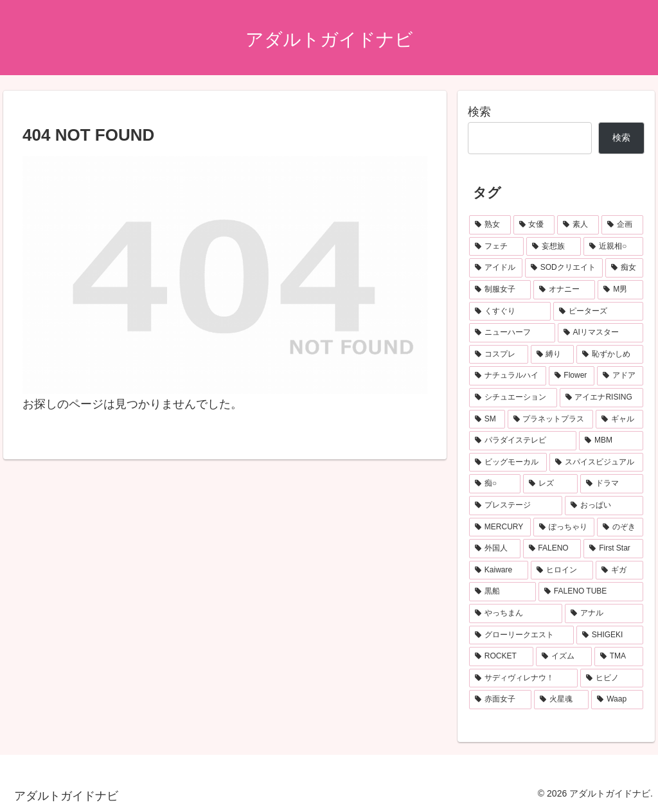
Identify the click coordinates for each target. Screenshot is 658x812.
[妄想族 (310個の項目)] (554, 247)
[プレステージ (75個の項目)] (516, 506)
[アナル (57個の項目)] (604, 613)
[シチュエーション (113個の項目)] (513, 398)
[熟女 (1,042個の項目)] (490, 225)
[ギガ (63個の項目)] (619, 570)
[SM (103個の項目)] (487, 419)
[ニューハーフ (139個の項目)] (512, 333)
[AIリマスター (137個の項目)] (600, 333)
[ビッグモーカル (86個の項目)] (508, 463)
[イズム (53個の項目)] (564, 657)
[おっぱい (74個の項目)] (604, 506)
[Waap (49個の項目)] (617, 700)
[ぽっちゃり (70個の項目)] (564, 527)
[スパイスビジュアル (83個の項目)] (596, 463)
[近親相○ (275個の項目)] (613, 247)
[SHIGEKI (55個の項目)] (610, 635)
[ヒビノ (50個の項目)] (611, 678)
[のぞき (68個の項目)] (620, 527)
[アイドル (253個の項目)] (496, 268)
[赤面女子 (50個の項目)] (500, 700)
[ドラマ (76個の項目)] (611, 484)
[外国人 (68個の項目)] (494, 549)
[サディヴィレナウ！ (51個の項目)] (523, 678)
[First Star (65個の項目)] (613, 549)
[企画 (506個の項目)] (622, 225)
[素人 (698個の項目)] (578, 225)
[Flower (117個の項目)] (572, 376)
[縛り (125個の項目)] (552, 355)
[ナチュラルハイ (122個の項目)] (507, 376)
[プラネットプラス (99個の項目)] (550, 419)
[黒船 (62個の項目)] (502, 592)
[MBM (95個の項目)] (611, 441)
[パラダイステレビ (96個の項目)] (523, 441)
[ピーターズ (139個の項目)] (598, 312)
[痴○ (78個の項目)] (495, 484)
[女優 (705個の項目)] (534, 225)
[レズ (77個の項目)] (550, 484)
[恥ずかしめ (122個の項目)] (609, 355)
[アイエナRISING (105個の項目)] (601, 398)
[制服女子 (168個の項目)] (500, 290)
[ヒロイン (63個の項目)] (562, 570)
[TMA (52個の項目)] (619, 657)
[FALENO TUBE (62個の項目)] (591, 592)
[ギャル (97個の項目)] (619, 419)
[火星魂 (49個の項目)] (561, 700)
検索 (479, 112)
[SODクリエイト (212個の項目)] (564, 268)
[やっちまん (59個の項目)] (516, 613)
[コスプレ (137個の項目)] (498, 355)
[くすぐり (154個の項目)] (510, 312)
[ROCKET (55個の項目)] (501, 657)
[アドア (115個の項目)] (620, 376)
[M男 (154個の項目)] (620, 290)
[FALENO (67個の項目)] (552, 549)
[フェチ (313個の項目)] (496, 247)
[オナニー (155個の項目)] (564, 290)
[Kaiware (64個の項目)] (499, 570)
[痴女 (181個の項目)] (624, 268)
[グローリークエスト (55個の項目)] (521, 635)
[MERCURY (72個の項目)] (500, 527)
